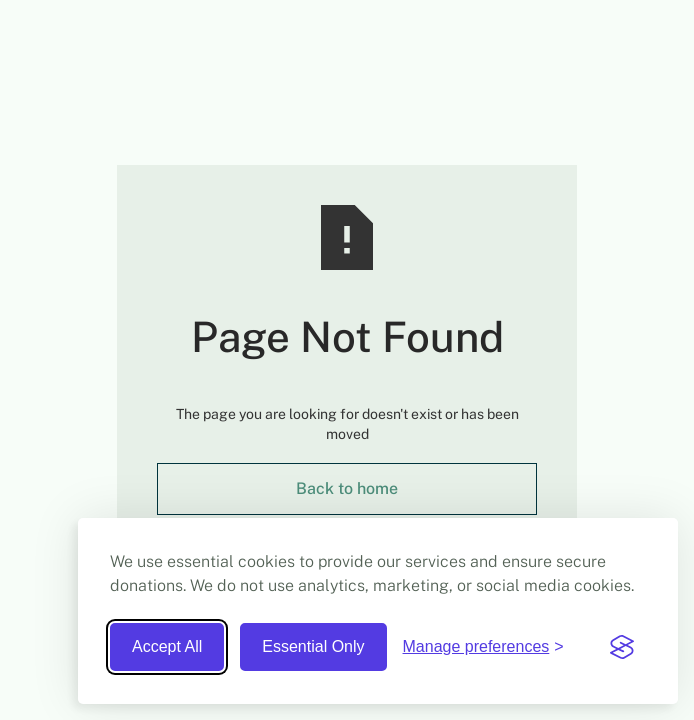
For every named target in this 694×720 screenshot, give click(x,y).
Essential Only (313, 646)
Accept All (167, 646)
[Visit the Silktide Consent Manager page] (622, 647)
